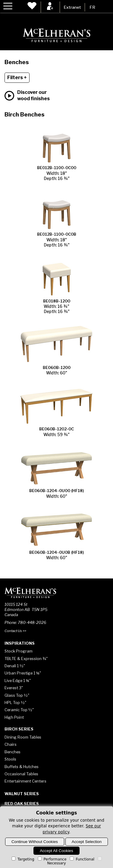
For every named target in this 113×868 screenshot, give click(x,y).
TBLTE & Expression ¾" (26, 659)
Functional (82, 859)
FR (92, 7)
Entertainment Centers (25, 781)
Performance (52, 859)
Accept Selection (87, 842)
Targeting (22, 859)
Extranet (72, 7)
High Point (14, 717)
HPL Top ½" (15, 702)
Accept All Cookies (56, 851)
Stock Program (19, 651)
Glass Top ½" (17, 695)
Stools (10, 759)
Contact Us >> (15, 631)
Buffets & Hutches (22, 767)
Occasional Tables (21, 774)
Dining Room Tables (23, 737)
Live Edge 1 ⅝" (18, 680)
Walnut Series (22, 794)
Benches (13, 752)
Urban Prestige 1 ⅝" (23, 673)
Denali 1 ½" (15, 666)
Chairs (11, 744)
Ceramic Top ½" (19, 710)
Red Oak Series (22, 804)
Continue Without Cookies (35, 842)
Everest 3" (14, 688)
